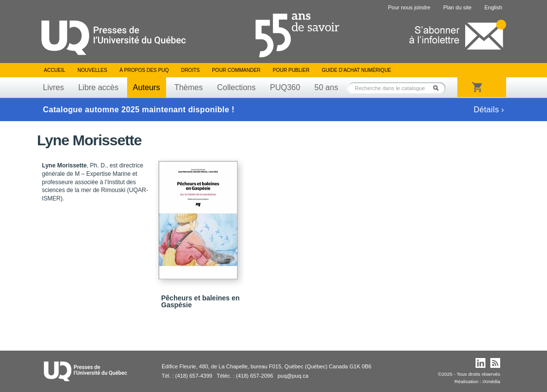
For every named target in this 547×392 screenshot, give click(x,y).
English (493, 7)
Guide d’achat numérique (357, 70)
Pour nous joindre (409, 7)
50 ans (326, 87)
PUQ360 (285, 87)
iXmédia (491, 381)
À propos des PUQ (144, 70)
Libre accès (99, 87)
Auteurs (147, 87)
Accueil (54, 70)
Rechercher (439, 88)
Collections (236, 87)
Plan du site (457, 7)
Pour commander (236, 70)
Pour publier (291, 70)
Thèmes (189, 87)
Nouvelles (92, 70)
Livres (53, 87)
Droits (190, 70)
